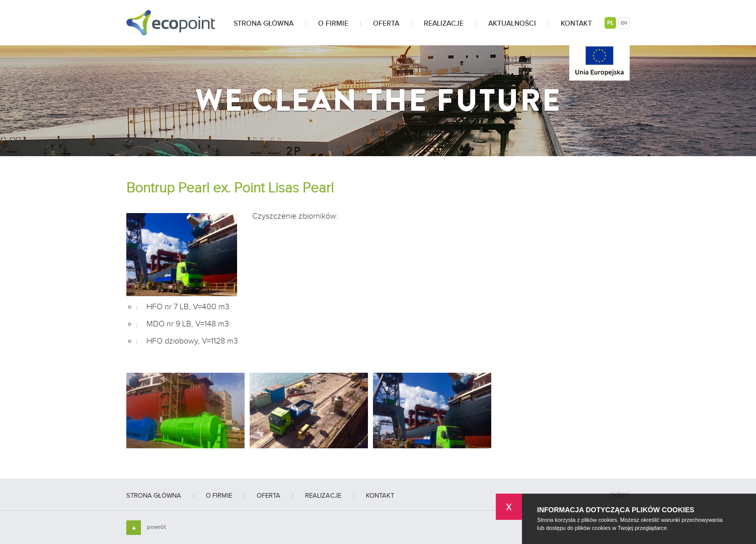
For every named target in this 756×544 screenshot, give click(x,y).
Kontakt (576, 24)
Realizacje (444, 24)
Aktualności (512, 24)
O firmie (333, 24)
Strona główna (263, 24)
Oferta (386, 24)
